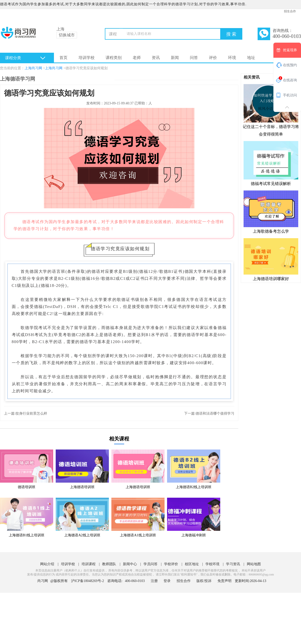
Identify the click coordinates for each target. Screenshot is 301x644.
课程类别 (114, 58)
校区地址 (192, 564)
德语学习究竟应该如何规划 (87, 68)
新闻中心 (130, 564)
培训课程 (89, 564)
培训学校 (87, 58)
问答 (194, 58)
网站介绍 (47, 564)
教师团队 (109, 564)
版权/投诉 (204, 581)
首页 (63, 58)
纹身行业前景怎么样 (31, 413)
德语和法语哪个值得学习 (215, 413)
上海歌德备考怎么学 (271, 212)
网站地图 (254, 564)
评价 (213, 58)
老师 (137, 58)
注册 (154, 581)
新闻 (175, 58)
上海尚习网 (33, 68)
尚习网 (43, 581)
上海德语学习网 (18, 79)
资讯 (156, 58)
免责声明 (224, 581)
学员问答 (150, 564)
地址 (251, 58)
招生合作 (290, 11)
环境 (232, 58)
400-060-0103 (135, 581)
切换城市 (67, 35)
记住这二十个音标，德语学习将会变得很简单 (271, 110)
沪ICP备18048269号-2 (87, 581)
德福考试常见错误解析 (271, 163)
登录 (167, 581)
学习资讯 (233, 564)
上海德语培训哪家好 (271, 259)
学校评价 (171, 564)
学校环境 (212, 564)
